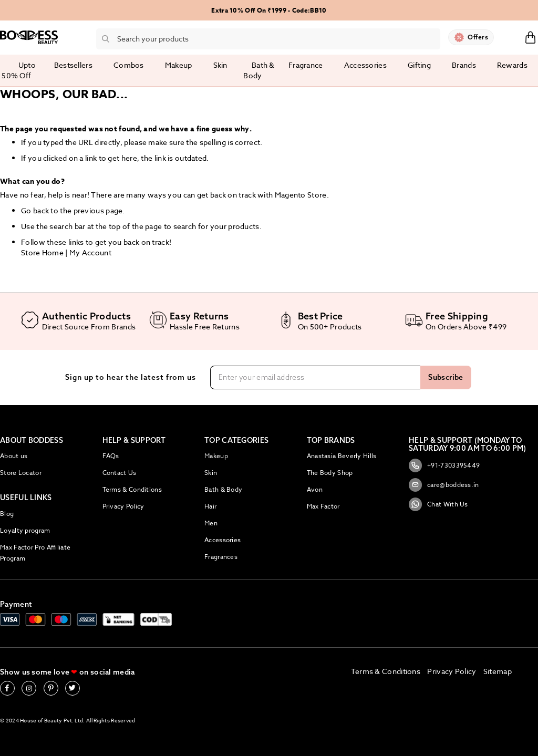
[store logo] (29, 37)
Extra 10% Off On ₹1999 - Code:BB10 (269, 10)
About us (14, 456)
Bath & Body (223, 489)
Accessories (223, 540)
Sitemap (498, 671)
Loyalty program (25, 530)
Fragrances (221, 557)
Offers (478, 37)
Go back (35, 210)
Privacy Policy (123, 506)
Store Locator (21, 473)
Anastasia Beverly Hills (342, 456)
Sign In (509, 37)
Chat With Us (438, 504)
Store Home (42, 252)
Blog (7, 514)
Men (211, 523)
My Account (90, 252)
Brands (464, 65)
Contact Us (120, 473)
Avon (315, 489)
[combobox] (268, 39)
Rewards (512, 65)
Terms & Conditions (132, 489)
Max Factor (323, 506)
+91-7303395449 (444, 465)
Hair (210, 506)
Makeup (216, 456)
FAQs (111, 456)
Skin (211, 473)
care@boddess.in (444, 485)
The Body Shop (330, 473)
